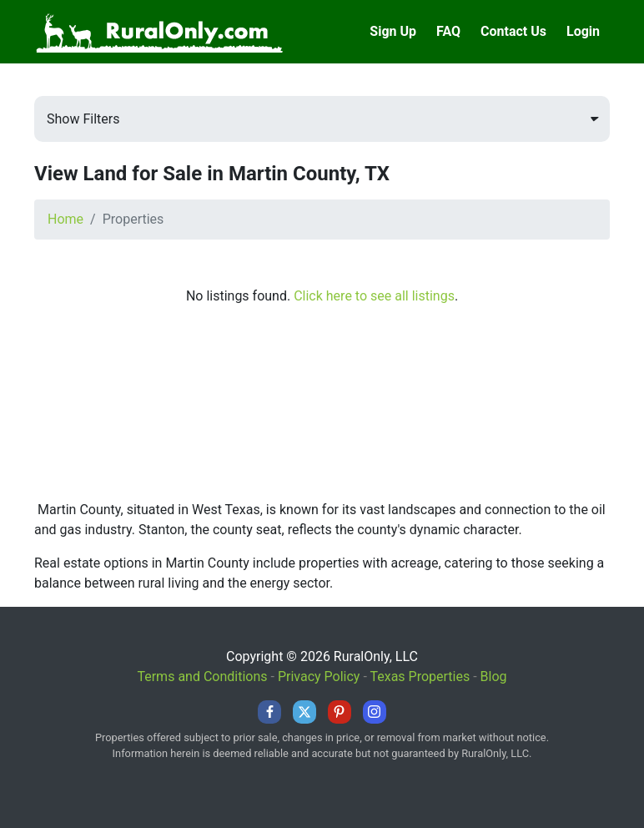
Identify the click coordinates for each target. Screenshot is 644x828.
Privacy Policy (319, 677)
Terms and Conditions (202, 677)
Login (583, 31)
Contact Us (513, 31)
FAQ (448, 31)
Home (65, 219)
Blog (494, 677)
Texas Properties (420, 677)
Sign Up (393, 31)
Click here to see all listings (374, 296)
